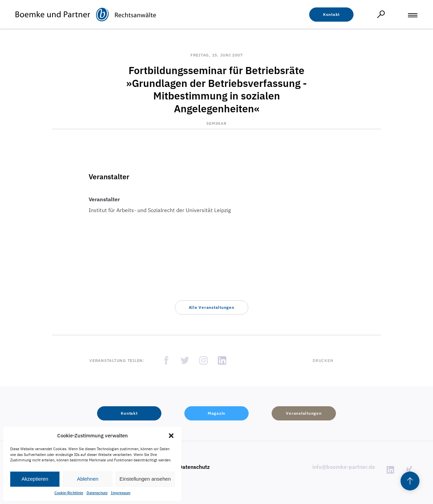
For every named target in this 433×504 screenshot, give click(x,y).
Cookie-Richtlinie (69, 493)
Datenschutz (97, 493)
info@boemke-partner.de (344, 467)
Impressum (121, 493)
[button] (171, 436)
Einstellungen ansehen (145, 479)
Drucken (323, 360)
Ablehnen (87, 479)
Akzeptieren (35, 479)
